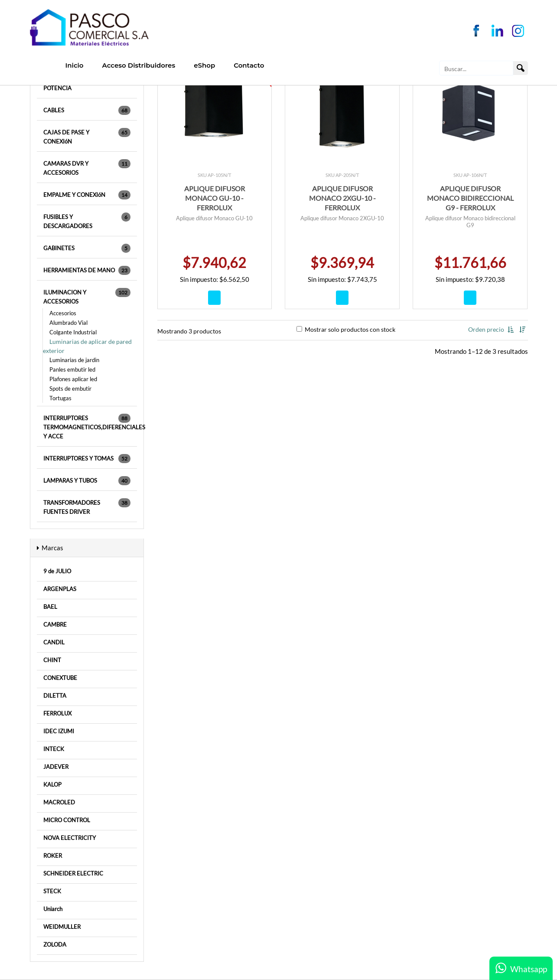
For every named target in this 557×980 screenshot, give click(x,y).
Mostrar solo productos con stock (346, 329)
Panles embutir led (72, 369)
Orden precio (487, 329)
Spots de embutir (70, 389)
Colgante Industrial (73, 332)
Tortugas (60, 398)
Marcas (50, 548)
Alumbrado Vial (68, 323)
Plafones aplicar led (73, 379)
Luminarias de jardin (74, 360)
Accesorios (63, 313)
